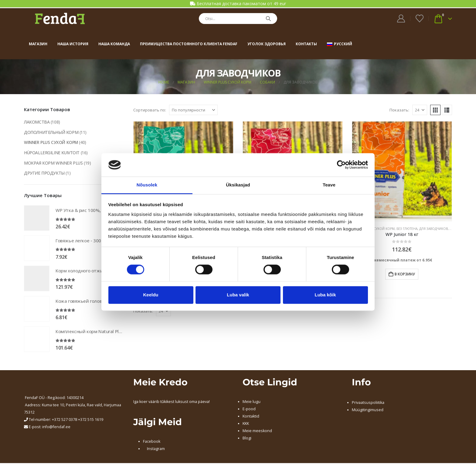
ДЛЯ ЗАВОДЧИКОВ (433, 229)
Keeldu (151, 295)
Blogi (247, 439)
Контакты (306, 44)
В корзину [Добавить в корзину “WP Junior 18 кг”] (405, 274)
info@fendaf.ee (56, 428)
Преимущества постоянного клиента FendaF (189, 44)
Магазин (38, 44)
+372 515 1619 (91, 420)
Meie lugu (252, 403)
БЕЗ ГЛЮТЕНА (407, 229)
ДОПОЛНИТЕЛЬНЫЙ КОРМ (51, 132)
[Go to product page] (402, 171)
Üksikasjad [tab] (238, 185)
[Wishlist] (419, 19)
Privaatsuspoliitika (368, 403)
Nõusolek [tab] (147, 185)
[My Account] (401, 19)
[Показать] (420, 110)
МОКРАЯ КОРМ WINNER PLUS (53, 163)
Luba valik (238, 295)
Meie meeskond (257, 432)
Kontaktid (251, 417)
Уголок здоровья (267, 44)
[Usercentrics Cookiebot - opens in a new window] (341, 165)
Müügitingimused (368, 411)
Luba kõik (325, 295)
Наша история (73, 44)
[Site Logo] (60, 19)
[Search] (268, 19)
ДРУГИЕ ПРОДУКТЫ (44, 174)
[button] (435, 110)
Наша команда (114, 44)
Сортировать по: (150, 110)
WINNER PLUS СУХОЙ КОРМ (52, 143)
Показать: (399, 110)
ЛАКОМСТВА (37, 122)
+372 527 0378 (65, 420)
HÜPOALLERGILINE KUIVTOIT (52, 153)
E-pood (249, 410)
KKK (246, 424)
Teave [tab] (329, 185)
